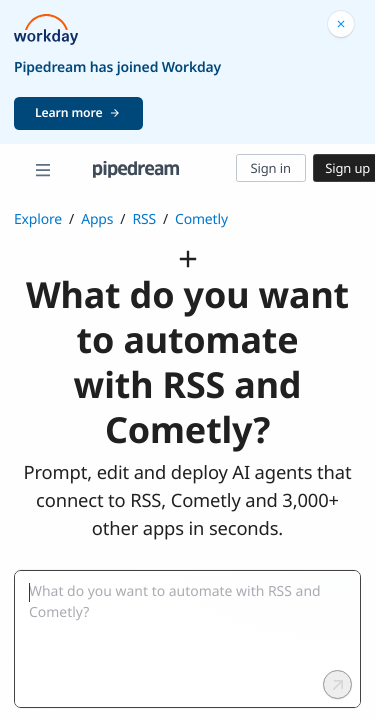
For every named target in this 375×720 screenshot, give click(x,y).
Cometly (201, 219)
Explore (38, 219)
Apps (97, 219)
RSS (144, 219)
